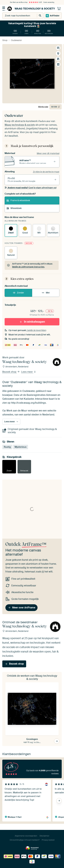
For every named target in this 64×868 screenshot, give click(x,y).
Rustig (7, 447)
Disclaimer (44, 836)
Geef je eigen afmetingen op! (31, 188)
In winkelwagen (32, 322)
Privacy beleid (48, 840)
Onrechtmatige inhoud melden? (25, 840)
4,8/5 (35, 2)
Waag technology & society (31, 9)
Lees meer (29, 372)
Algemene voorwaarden (26, 836)
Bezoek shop (11, 372)
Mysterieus (21, 447)
